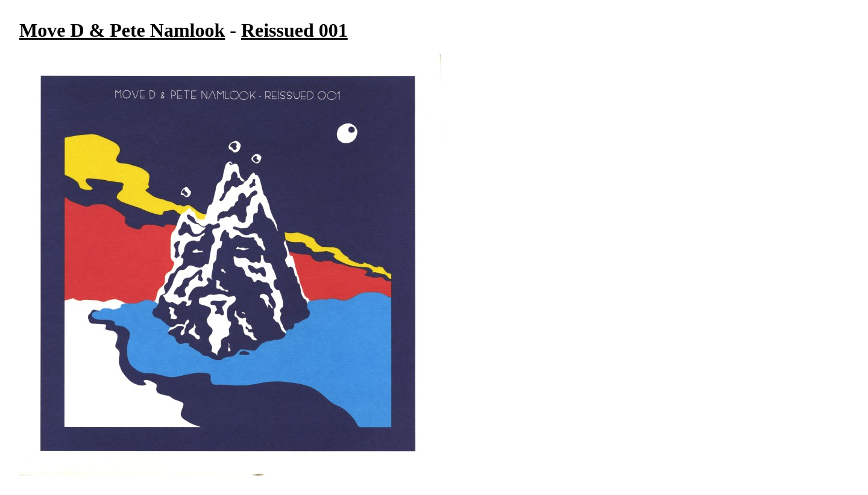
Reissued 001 (294, 30)
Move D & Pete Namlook (122, 30)
